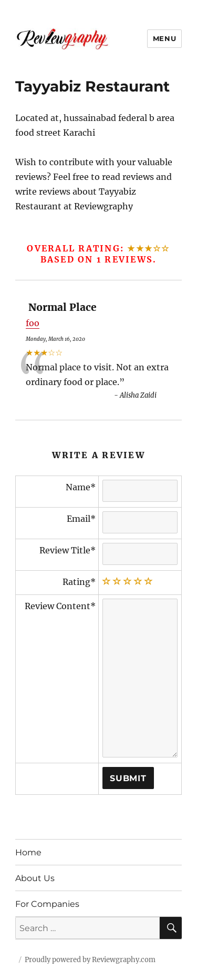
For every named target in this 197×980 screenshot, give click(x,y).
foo (33, 323)
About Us (35, 878)
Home (28, 852)
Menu (164, 38)
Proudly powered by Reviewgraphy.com (90, 960)
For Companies (47, 904)
